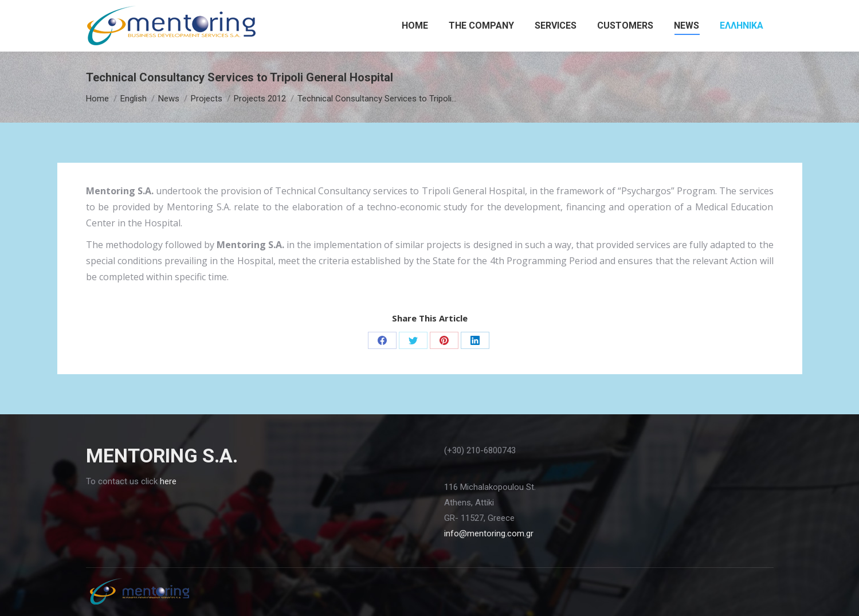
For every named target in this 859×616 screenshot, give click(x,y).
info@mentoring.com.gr (489, 533)
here (168, 481)
